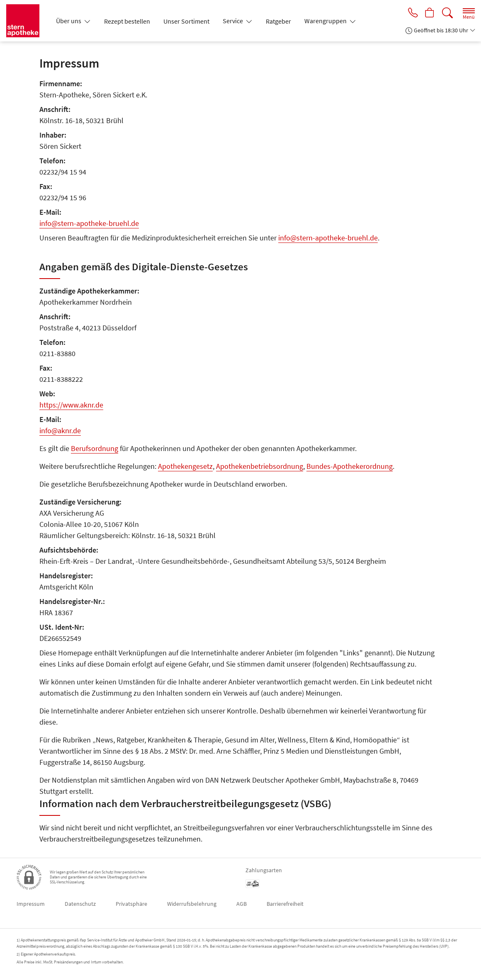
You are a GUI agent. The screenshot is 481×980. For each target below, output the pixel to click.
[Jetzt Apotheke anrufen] (411, 13)
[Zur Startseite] (26, 21)
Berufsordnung (95, 448)
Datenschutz (80, 904)
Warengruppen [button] (326, 21)
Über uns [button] (69, 21)
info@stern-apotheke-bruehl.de (89, 223)
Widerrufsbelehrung (192, 904)
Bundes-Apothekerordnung (350, 466)
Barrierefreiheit (285, 904)
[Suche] (447, 13)
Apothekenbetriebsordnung (260, 466)
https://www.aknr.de (71, 405)
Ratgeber (278, 21)
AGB (242, 904)
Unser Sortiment (186, 21)
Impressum (31, 904)
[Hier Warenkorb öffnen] (429, 13)
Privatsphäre (131, 904)
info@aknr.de (60, 431)
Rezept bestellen (127, 21)
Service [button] (233, 21)
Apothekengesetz (185, 466)
